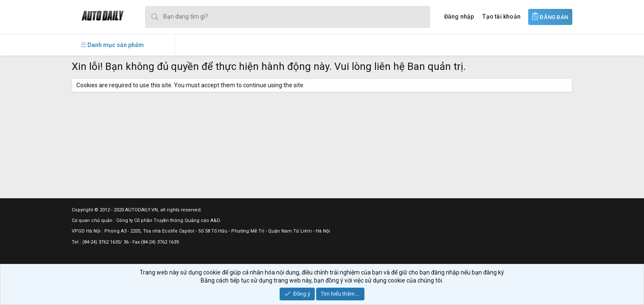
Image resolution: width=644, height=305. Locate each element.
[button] (112, 45)
